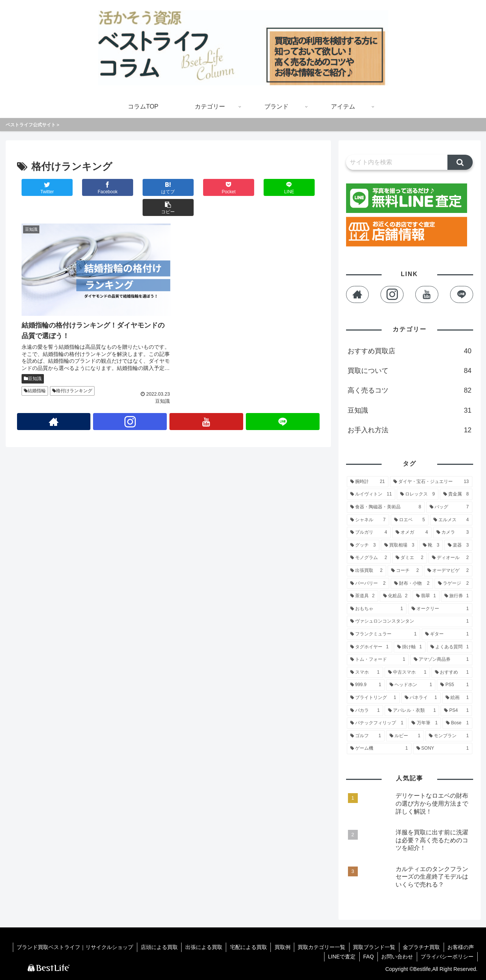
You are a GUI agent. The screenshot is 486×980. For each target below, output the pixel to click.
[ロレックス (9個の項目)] (418, 494)
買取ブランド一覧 (373, 947)
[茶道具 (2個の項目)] (363, 596)
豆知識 (33, 353)
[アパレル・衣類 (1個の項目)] (412, 711)
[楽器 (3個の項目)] (458, 545)
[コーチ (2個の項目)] (405, 571)
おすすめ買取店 (410, 351)
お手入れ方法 (410, 430)
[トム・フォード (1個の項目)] (378, 660)
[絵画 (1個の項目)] (457, 698)
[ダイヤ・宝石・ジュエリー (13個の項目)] (431, 482)
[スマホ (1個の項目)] (365, 672)
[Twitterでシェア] (42, 187)
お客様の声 (461, 947)
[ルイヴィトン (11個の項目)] (371, 494)
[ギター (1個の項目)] (447, 634)
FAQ (367, 957)
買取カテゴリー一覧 (320, 947)
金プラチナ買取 (421, 947)
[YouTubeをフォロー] (207, 397)
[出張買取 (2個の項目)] (366, 571)
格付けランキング (72, 366)
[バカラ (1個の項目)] (365, 711)
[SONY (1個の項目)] (443, 749)
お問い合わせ (397, 957)
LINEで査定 (340, 957)
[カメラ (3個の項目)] (453, 533)
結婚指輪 (35, 366)
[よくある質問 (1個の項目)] (450, 647)
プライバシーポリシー (447, 957)
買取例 (281, 947)
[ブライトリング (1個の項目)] (373, 698)
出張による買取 (201, 947)
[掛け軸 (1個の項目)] (410, 647)
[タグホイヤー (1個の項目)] (370, 647)
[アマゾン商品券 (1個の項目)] (441, 660)
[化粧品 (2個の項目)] (395, 596)
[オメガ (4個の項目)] (412, 533)
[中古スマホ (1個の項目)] (407, 672)
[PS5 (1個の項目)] (454, 685)
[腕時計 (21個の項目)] (368, 482)
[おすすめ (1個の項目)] (452, 672)
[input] (397, 162)
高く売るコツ (410, 390)
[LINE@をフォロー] (283, 397)
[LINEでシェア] (244, 187)
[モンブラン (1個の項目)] (449, 736)
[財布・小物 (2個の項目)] (412, 584)
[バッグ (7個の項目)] (449, 507)
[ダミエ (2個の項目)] (410, 558)
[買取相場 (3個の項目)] (399, 545)
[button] (294, 187)
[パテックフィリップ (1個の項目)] (377, 723)
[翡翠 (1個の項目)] (426, 596)
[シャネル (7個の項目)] (368, 520)
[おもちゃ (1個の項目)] (377, 609)
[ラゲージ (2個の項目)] (453, 584)
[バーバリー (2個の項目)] (368, 584)
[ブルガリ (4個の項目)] (369, 533)
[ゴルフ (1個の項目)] (366, 736)
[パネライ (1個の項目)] (421, 698)
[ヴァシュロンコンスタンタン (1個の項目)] (410, 621)
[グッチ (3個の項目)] (363, 545)
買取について (410, 371)
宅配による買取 (246, 947)
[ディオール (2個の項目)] (450, 558)
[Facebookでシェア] (92, 187)
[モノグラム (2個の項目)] (369, 558)
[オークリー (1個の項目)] (440, 609)
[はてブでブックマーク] (143, 187)
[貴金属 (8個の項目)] (456, 494)
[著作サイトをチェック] (54, 397)
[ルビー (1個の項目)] (405, 736)
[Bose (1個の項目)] (457, 723)
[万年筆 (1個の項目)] (425, 723)
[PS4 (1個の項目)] (456, 711)
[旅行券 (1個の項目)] (457, 596)
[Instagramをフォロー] (130, 397)
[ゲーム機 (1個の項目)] (379, 749)
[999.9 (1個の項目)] (366, 685)
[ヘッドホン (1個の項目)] (411, 685)
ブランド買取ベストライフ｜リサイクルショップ (71, 947)
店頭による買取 (156, 947)
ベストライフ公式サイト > (33, 125)
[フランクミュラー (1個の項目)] (384, 634)
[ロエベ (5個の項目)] (410, 520)
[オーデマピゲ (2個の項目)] (448, 571)
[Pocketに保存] (193, 187)
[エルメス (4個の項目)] (451, 520)
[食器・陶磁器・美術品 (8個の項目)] (386, 507)
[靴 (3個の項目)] (431, 545)
